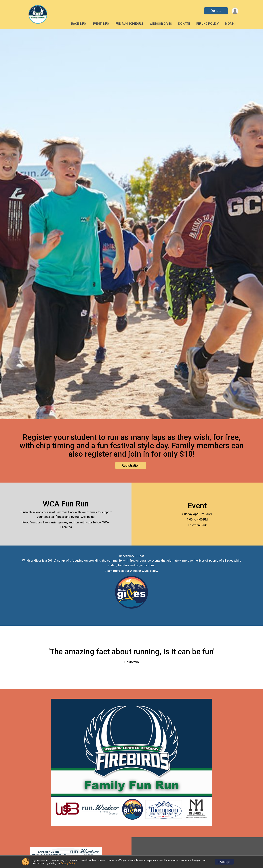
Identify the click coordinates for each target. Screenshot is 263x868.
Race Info (79, 24)
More (229, 24)
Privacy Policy (68, 863)
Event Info (101, 24)
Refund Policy (207, 24)
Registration (131, 465)
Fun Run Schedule (129, 24)
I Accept (224, 862)
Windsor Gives (161, 24)
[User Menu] (235, 11)
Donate (216, 11)
